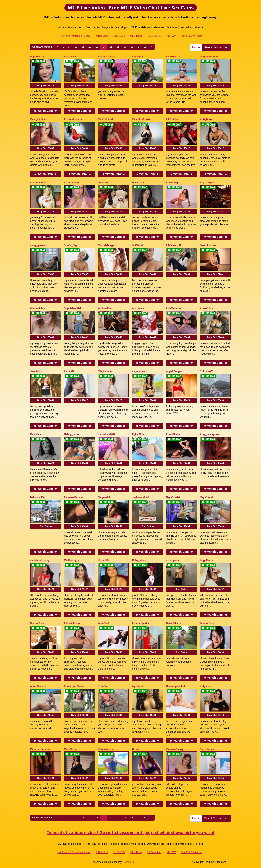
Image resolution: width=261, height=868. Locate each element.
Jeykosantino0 (140, 497)
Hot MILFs (119, 36)
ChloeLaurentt (38, 183)
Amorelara (138, 308)
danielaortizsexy (40, 560)
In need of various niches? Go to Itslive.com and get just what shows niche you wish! (130, 833)
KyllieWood (139, 434)
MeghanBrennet (209, 57)
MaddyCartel (105, 119)
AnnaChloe (206, 308)
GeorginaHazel (209, 245)
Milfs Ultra (102, 36)
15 (111, 47)
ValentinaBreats (141, 119)
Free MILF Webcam (191, 36)
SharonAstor (38, 623)
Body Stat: (45, 85)
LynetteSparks (140, 623)
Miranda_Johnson (41, 749)
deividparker (173, 560)
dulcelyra (137, 57)
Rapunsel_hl (37, 57)
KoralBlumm (173, 434)
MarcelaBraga (106, 245)
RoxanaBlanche (73, 119)
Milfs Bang (136, 36)
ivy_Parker (138, 686)
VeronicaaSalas (107, 57)
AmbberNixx (105, 308)
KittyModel (206, 686)
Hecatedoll (138, 183)
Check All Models (43, 47)
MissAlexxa (71, 749)
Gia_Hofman (105, 371)
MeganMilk (104, 497)
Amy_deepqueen (210, 434)
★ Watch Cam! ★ (45, 111)
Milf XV (171, 36)
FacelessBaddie (73, 497)
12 (90, 47)
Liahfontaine (71, 183)
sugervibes (138, 371)
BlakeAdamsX (174, 623)
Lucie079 (69, 371)
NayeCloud (206, 497)
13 (97, 47)
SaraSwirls (36, 371)
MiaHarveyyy (71, 560)
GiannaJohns (38, 308)
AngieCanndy (38, 686)
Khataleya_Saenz (74, 686)
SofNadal (137, 245)
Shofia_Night (72, 245)
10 (76, 47)
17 (125, 47)
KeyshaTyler (207, 183)
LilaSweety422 (174, 245)
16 (118, 47)
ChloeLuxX (206, 371)
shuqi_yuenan (38, 245)
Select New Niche (217, 47)
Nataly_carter (72, 434)
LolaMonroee (174, 308)
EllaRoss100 (173, 57)
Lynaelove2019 (107, 434)
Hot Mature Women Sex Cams (74, 36)
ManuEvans (37, 434)
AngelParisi (207, 560)
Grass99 (103, 183)
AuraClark (104, 623)
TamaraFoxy (207, 623)
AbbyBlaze (206, 119)
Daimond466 (37, 497)
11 (83, 47)
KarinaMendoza (107, 749)
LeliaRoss (104, 686)
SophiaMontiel (72, 308)
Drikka (136, 749)
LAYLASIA (172, 119)
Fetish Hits (129, 862)
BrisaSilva (70, 57)
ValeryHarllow (38, 119)
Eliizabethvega (72, 623)
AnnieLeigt (172, 183)
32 (145, 47)
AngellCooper (174, 371)
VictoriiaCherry (175, 749)
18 (132, 47)
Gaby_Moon (139, 560)
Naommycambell (176, 686)
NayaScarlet (173, 497)
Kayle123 (103, 560)
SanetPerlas (207, 749)
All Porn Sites (154, 36)
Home (196, 47)
